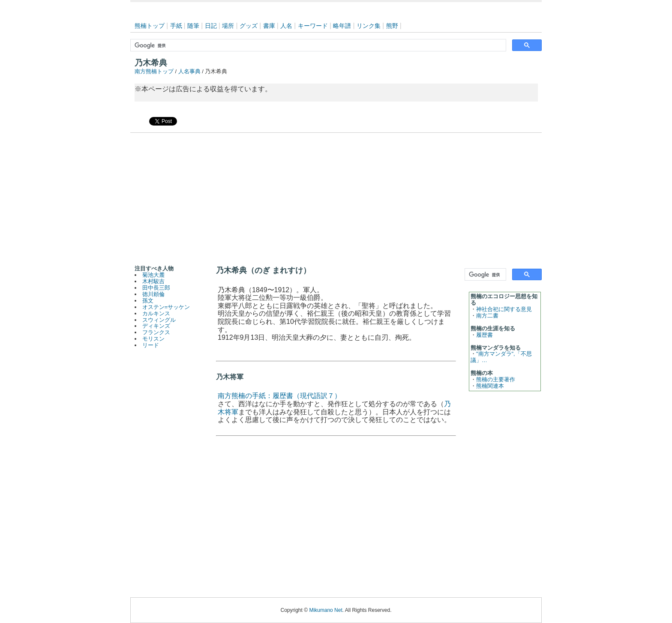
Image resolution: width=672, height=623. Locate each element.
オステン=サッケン (166, 307)
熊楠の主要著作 (496, 379)
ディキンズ (156, 326)
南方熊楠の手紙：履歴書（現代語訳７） (279, 396)
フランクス (156, 332)
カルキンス (156, 313)
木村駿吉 (153, 281)
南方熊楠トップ (154, 71)
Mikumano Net (325, 610)
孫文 (148, 301)
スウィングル (159, 320)
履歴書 (484, 335)
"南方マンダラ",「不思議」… (501, 357)
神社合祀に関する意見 (504, 309)
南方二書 (487, 316)
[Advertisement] (336, 197)
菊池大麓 (153, 275)
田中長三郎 (156, 288)
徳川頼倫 (153, 294)
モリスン (153, 339)
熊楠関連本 (490, 386)
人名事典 (189, 71)
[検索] (317, 45)
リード (151, 345)
